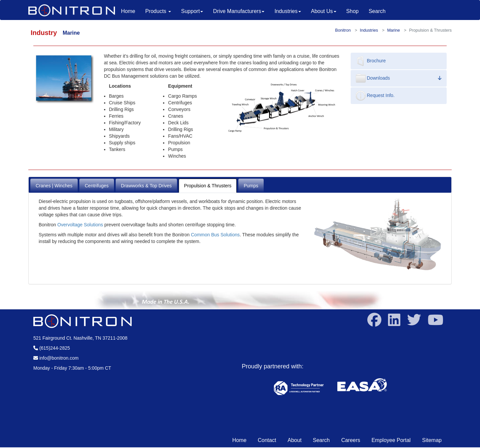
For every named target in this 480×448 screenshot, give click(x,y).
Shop (352, 11)
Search (377, 11)
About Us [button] (324, 11)
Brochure (371, 61)
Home (131, 11)
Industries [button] (287, 11)
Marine (393, 30)
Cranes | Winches (54, 186)
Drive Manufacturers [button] (239, 11)
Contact (268, 440)
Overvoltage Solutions (80, 225)
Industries (369, 30)
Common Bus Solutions (215, 235)
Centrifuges (97, 186)
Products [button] (158, 11)
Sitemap (432, 440)
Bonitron (343, 30)
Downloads (399, 78)
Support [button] (192, 11)
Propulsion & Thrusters (208, 186)
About (295, 440)
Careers (351, 440)
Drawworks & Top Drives (146, 186)
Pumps (251, 186)
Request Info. (375, 96)
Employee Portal (392, 440)
